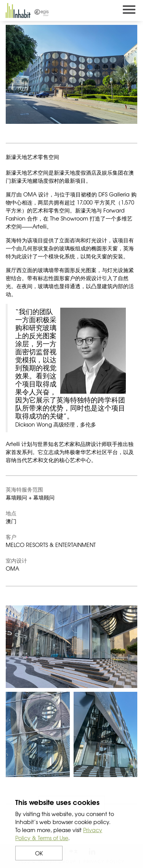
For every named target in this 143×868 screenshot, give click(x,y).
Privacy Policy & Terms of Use (59, 834)
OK (39, 853)
